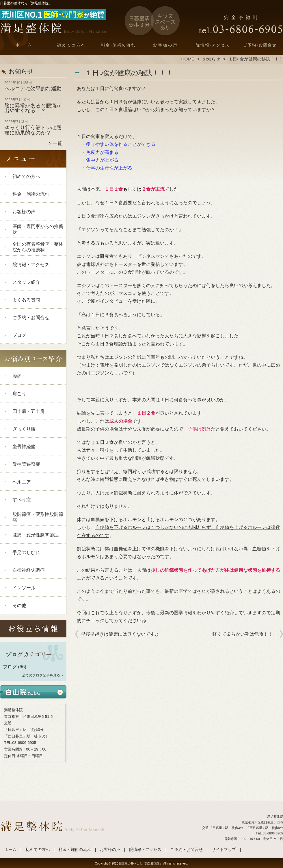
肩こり (19, 394)
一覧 (57, 143)
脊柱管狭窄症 (26, 464)
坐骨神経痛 (24, 447)
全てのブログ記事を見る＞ (43, 675)
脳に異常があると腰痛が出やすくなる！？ (33, 108)
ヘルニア (22, 482)
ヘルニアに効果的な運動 (33, 89)
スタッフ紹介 (26, 282)
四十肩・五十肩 (29, 411)
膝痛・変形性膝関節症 (36, 535)
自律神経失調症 (29, 570)
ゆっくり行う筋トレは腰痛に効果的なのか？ (33, 130)
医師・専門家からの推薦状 (38, 229)
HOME (188, 59)
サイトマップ (224, 850)
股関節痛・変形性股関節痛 (38, 517)
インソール (24, 588)
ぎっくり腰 (24, 429)
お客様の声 (165, 45)
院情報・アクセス (212, 45)
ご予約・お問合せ (259, 45)
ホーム (24, 45)
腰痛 (17, 376)
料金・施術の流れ (118, 45)
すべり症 (22, 500)
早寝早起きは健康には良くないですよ (120, 634)
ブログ (19, 335)
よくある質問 (26, 300)
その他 (19, 605)
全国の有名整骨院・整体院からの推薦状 (38, 247)
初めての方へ (71, 45)
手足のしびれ (26, 552)
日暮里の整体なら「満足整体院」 (141, 864)
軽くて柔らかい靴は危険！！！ (245, 634)
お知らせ (211, 59)
